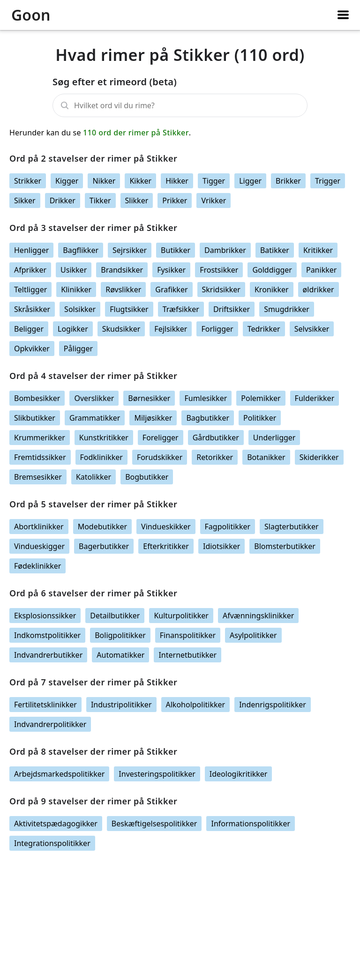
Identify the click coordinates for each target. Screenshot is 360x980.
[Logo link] (43, 15)
